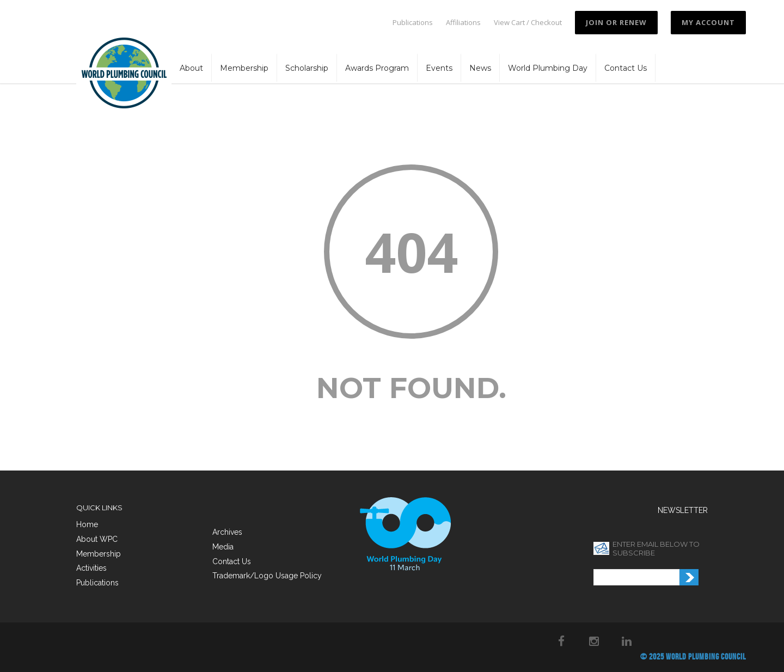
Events (439, 68)
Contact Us (626, 68)
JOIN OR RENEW (616, 22)
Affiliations (463, 23)
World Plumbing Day (548, 68)
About (191, 68)
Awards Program (377, 68)
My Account (708, 22)
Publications (413, 23)
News (480, 68)
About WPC (97, 539)
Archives (227, 532)
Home (87, 524)
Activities (91, 568)
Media (223, 547)
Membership (244, 68)
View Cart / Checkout (528, 23)
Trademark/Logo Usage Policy (267, 576)
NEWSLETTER (683, 510)
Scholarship (307, 68)
